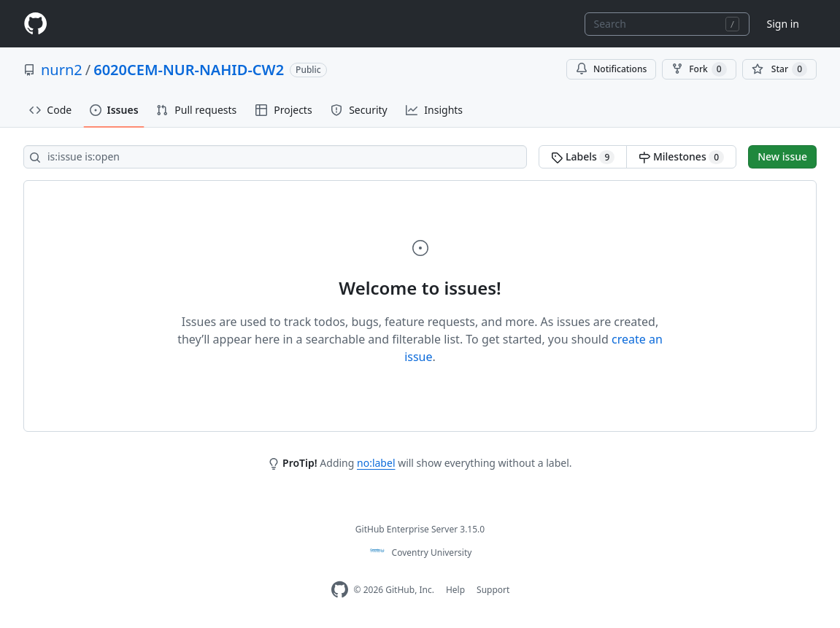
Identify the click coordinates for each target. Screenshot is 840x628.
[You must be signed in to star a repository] (779, 69)
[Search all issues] (275, 157)
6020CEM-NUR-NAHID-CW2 (189, 70)
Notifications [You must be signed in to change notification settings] (611, 69)
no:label (376, 463)
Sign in (783, 24)
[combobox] (667, 24)
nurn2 (62, 70)
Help (455, 590)
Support (493, 590)
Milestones (681, 157)
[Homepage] (35, 24)
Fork (699, 69)
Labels (583, 157)
